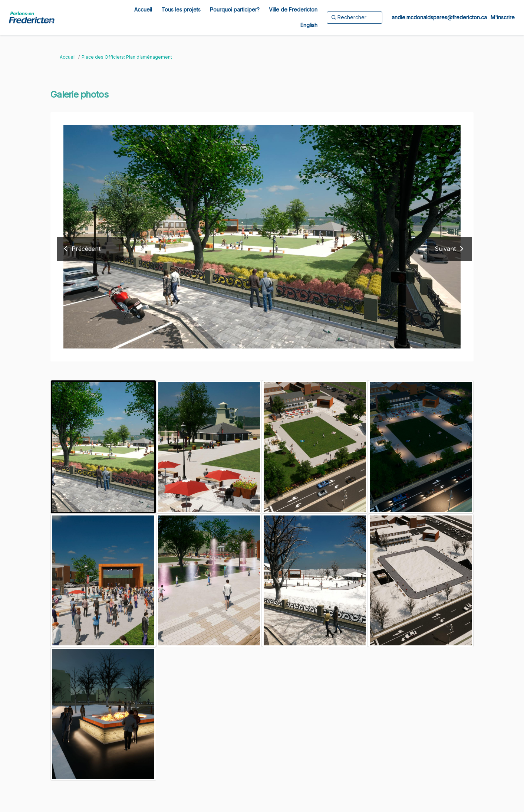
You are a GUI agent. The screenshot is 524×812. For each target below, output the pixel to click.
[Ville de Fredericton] (293, 10)
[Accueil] (143, 10)
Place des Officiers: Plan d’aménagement (127, 57)
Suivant (445, 249)
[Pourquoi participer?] (235, 10)
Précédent (86, 249)
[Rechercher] (355, 17)
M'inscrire (503, 17)
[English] (309, 25)
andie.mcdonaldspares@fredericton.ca (439, 17)
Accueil (68, 57)
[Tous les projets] (181, 10)
